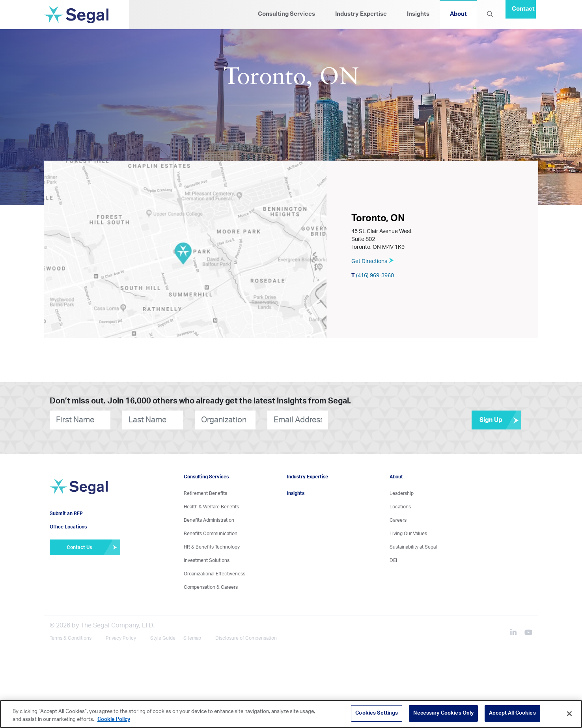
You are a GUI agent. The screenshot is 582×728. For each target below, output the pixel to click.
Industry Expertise (361, 14)
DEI (393, 560)
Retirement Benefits (205, 493)
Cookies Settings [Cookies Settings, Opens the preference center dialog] (377, 713)
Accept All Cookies (512, 713)
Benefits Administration (209, 520)
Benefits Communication (211, 534)
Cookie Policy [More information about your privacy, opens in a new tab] (114, 720)
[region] (291, 714)
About (458, 14)
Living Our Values (408, 534)
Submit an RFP (66, 513)
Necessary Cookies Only (443, 713)
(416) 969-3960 (373, 275)
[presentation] (376, 420)
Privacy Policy (121, 638)
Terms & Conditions (71, 638)
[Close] (569, 713)
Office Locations (68, 527)
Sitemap (192, 638)
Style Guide (163, 638)
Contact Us (93, 547)
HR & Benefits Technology (212, 547)
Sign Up (500, 420)
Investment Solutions (207, 560)
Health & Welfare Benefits (211, 507)
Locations (400, 507)
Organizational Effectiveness (215, 574)
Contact (523, 9)
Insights (418, 14)
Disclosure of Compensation (246, 638)
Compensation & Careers (211, 587)
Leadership (402, 493)
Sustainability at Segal (413, 547)
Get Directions (373, 261)
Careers (398, 520)
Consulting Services (286, 14)
